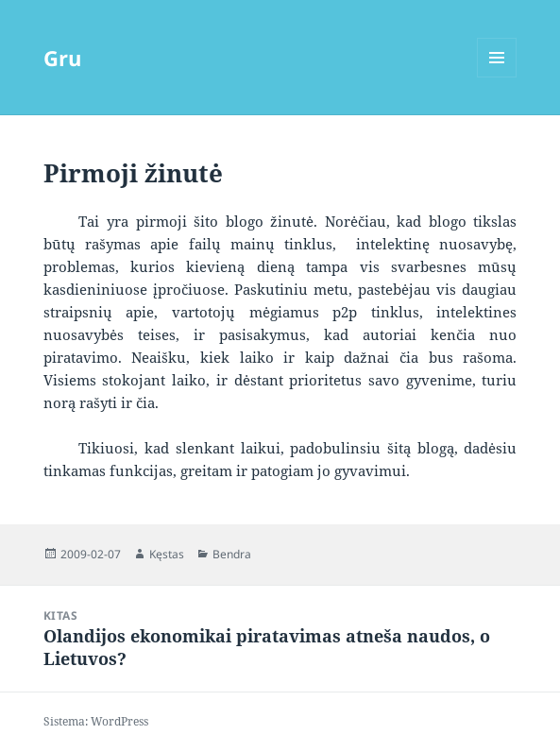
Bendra (232, 554)
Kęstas (167, 554)
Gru (62, 58)
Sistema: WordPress (96, 721)
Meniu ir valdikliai (497, 77)
